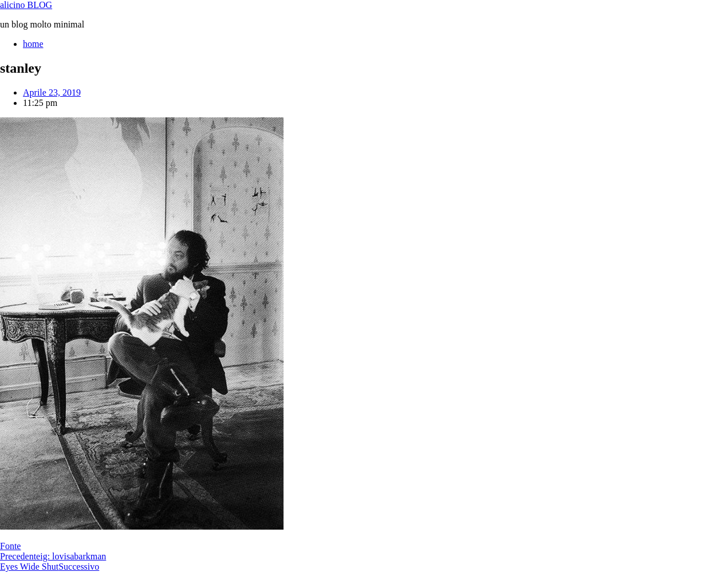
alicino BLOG (26, 5)
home (33, 44)
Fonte (10, 546)
